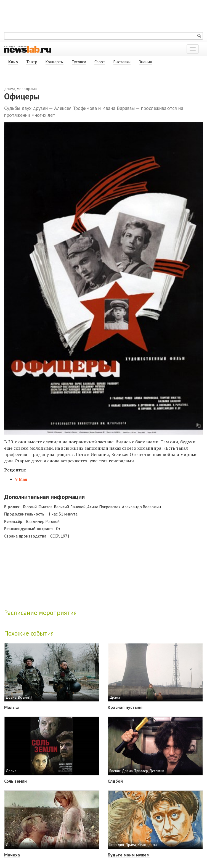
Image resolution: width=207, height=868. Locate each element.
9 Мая (21, 479)
